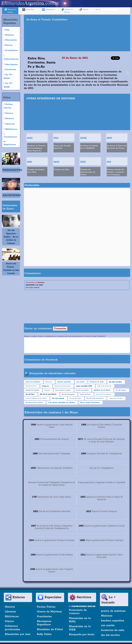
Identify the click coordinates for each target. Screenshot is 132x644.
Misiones (107, 616)
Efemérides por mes (18, 634)
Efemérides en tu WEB (80, 628)
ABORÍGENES (12, 195)
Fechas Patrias (46, 607)
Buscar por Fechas (10, 11)
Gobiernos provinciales (12, 628)
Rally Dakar (44, 634)
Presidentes (44, 616)
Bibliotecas (12, 616)
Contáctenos (48, 10)
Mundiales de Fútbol (50, 629)
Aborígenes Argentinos (44, 623)
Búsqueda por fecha (82, 634)
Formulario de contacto (78, 612)
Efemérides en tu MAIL (80, 620)
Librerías (10, 612)
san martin (108, 625)
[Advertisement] (105, 33)
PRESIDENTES (12, 170)
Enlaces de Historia (67, 11)
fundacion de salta (113, 630)
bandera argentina (112, 621)
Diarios (84, 10)
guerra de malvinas (113, 611)
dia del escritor (110, 635)
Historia (10, 607)
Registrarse (28, 10)
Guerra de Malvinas (49, 612)
